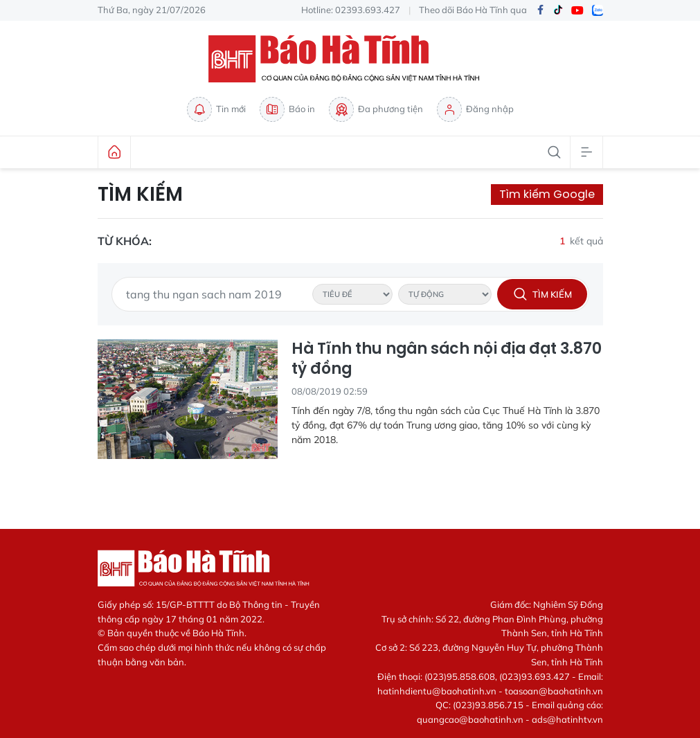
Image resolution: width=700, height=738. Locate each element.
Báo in (287, 109)
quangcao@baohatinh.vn (470, 719)
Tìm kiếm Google (547, 194)
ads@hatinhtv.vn (567, 719)
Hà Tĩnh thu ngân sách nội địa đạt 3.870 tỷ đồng (447, 359)
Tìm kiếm (140, 195)
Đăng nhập (475, 109)
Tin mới (216, 109)
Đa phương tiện (376, 109)
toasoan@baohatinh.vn (554, 691)
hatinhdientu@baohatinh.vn (437, 691)
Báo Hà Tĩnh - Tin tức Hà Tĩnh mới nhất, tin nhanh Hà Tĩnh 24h (350, 59)
